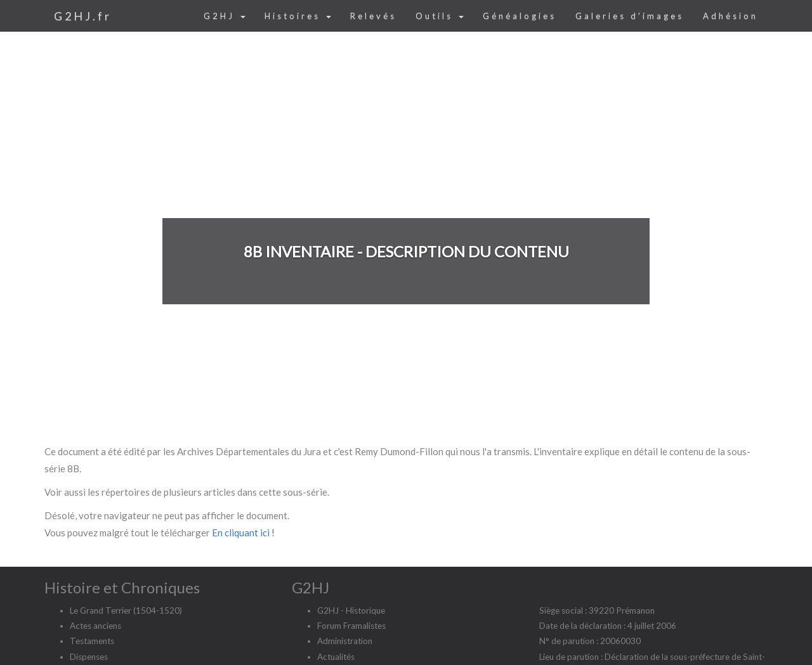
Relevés (373, 16)
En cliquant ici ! (243, 533)
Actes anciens (95, 626)
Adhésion (730, 16)
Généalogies (520, 16)
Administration (345, 641)
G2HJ (225, 16)
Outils (440, 16)
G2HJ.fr (83, 16)
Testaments (92, 641)
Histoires (298, 16)
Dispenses (89, 657)
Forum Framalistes (351, 626)
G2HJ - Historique (351, 610)
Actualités (336, 657)
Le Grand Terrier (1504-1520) (126, 610)
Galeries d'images (630, 16)
